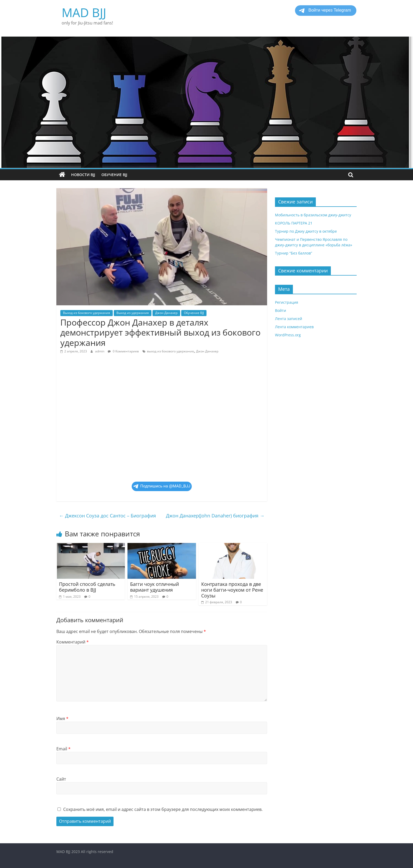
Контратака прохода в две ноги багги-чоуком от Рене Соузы (232, 590)
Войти (281, 310)
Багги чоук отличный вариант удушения (154, 587)
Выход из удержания (133, 313)
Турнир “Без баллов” (294, 253)
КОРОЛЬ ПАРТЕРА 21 (294, 223)
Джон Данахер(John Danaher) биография (215, 516)
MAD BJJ (84, 12)
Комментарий (73, 642)
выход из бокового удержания (170, 351)
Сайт (61, 779)
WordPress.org (288, 335)
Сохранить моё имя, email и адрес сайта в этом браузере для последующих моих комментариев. (163, 809)
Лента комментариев (294, 327)
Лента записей (289, 319)
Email (63, 749)
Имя (62, 719)
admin (100, 351)
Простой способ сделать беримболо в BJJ (87, 587)
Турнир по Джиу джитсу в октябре (306, 231)
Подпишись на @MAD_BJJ (162, 486)
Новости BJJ (83, 175)
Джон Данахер (166, 313)
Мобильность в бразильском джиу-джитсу (313, 215)
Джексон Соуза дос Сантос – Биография (107, 516)
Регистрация (287, 302)
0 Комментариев (123, 351)
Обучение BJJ (114, 175)
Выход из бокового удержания (87, 313)
